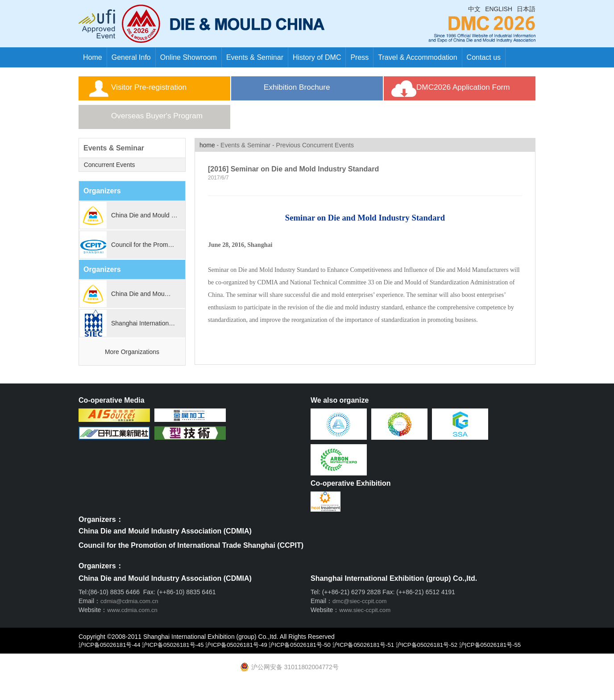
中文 (474, 9)
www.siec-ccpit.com (366, 617)
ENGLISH (499, 9)
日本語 (526, 9)
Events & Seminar (255, 57)
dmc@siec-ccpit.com (361, 608)
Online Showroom (189, 57)
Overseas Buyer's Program (172, 123)
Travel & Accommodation (417, 57)
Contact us (484, 57)
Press (359, 57)
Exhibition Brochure (310, 90)
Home (93, 57)
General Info (131, 57)
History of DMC (317, 57)
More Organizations (132, 359)
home (207, 153)
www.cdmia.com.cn (134, 617)
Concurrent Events (109, 172)
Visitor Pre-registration (163, 90)
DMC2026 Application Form (479, 90)
